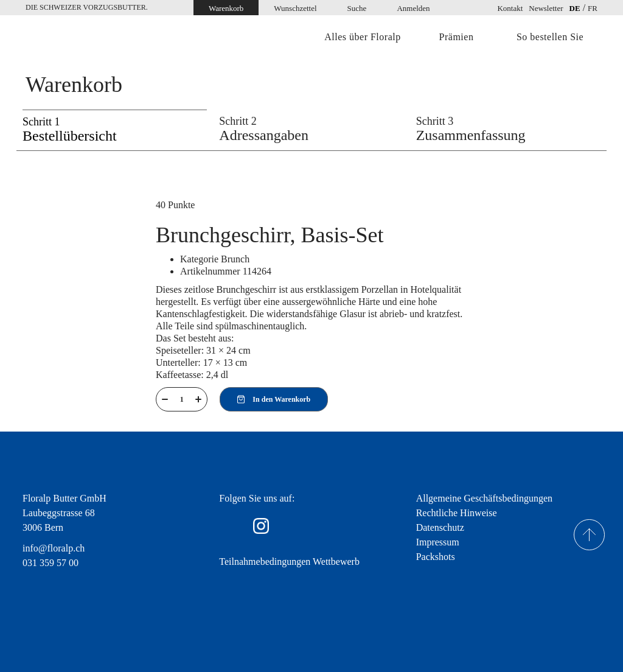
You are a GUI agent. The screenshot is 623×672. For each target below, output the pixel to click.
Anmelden (413, 8)
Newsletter (546, 8)
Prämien (457, 37)
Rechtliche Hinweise (457, 513)
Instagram (261, 526)
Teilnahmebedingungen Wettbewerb (289, 562)
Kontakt (510, 8)
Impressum (438, 542)
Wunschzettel (295, 8)
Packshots (436, 557)
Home (77, 38)
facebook (227, 526)
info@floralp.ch (54, 548)
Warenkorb (226, 8)
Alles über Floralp (362, 37)
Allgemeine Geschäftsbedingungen (484, 498)
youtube (296, 526)
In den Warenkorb (274, 399)
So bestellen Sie (550, 37)
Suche (357, 8)
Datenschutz (440, 527)
